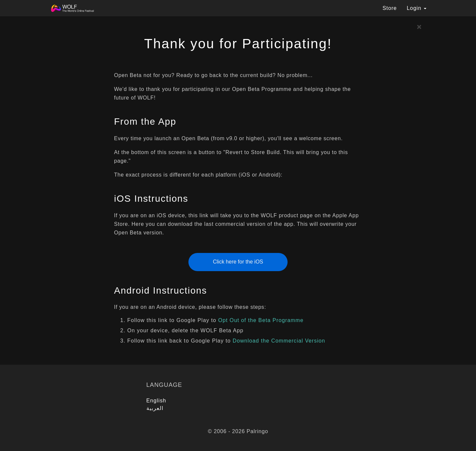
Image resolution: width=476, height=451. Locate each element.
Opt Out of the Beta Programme (261, 320)
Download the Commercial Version (279, 341)
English (156, 401)
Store (390, 8)
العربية (155, 408)
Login (416, 8)
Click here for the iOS (238, 262)
